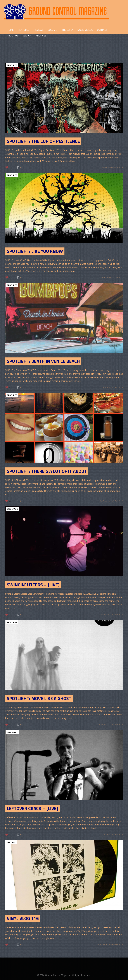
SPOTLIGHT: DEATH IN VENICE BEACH (43, 361)
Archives (41, 36)
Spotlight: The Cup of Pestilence (43, 141)
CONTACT (102, 30)
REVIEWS (39, 30)
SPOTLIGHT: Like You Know (35, 251)
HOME (10, 30)
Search (27, 36)
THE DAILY (67, 30)
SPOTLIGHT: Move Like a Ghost (39, 698)
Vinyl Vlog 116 (23, 918)
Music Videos (85, 30)
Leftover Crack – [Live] (33, 808)
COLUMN (53, 30)
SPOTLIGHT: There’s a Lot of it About (47, 471)
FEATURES (24, 30)
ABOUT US (12, 36)
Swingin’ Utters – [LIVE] (33, 585)
